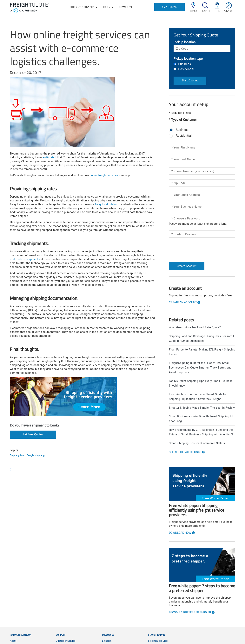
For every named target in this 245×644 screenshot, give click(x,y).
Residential (186, 69)
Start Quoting (190, 81)
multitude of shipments (25, 259)
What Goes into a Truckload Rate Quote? (195, 328)
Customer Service (66, 641)
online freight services (104, 175)
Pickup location (185, 42)
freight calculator (106, 204)
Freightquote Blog (158, 641)
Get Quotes (169, 7)
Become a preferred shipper (190, 613)
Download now (180, 533)
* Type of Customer (183, 120)
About (13, 641)
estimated (50, 158)
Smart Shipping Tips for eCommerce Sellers (197, 443)
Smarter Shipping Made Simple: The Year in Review (202, 408)
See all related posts (185, 452)
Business (185, 64)
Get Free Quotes (33, 435)
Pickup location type (188, 59)
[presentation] (192, 248)
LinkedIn (107, 641)
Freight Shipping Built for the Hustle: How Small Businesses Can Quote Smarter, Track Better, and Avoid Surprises (200, 368)
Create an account (183, 303)
